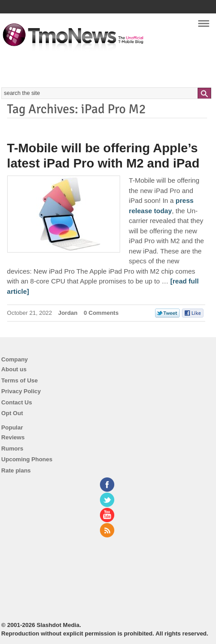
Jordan (68, 313)
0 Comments (101, 313)
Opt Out (12, 413)
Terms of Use (19, 380)
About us (14, 369)
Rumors (12, 449)
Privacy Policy (21, 391)
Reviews (13, 437)
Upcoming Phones (27, 459)
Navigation (204, 26)
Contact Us (17, 402)
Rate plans (16, 470)
